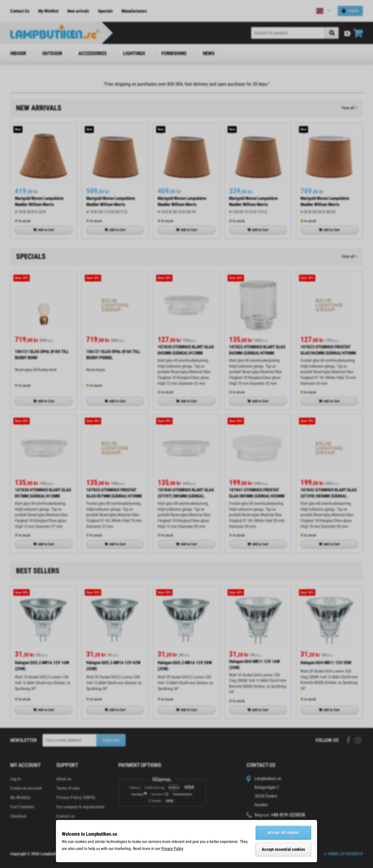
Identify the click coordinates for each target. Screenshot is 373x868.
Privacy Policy (172, 848)
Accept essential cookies (283, 849)
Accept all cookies (283, 832)
